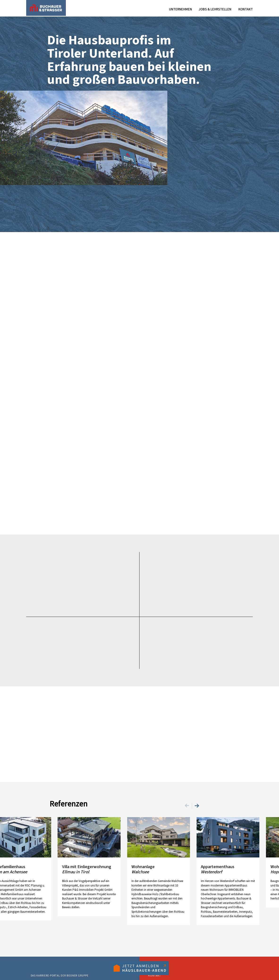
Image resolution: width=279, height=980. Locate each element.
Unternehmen (180, 9)
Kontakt (246, 9)
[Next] (196, 805)
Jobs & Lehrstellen (215, 9)
